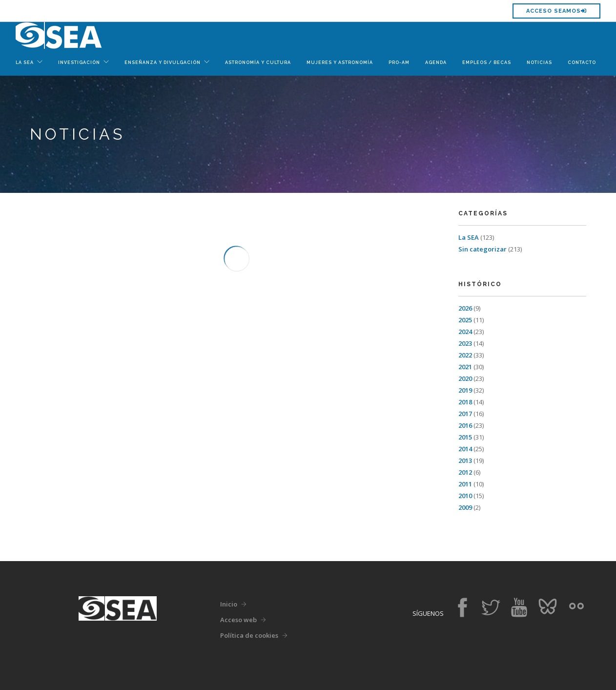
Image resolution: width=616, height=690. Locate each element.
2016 (465, 425)
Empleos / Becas (487, 63)
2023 (465, 343)
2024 (465, 332)
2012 (465, 472)
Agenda (436, 63)
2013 (465, 460)
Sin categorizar (483, 249)
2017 (465, 414)
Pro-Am (399, 63)
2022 (465, 355)
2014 (465, 449)
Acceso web (238, 620)
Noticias (539, 63)
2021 (465, 367)
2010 (465, 496)
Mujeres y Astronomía (340, 63)
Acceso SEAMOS (556, 11)
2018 (465, 402)
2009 (465, 507)
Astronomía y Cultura (258, 63)
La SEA (469, 237)
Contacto (582, 63)
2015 (465, 437)
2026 (465, 308)
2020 (465, 378)
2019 (465, 390)
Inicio (229, 604)
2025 (465, 320)
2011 (465, 484)
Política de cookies (249, 635)
